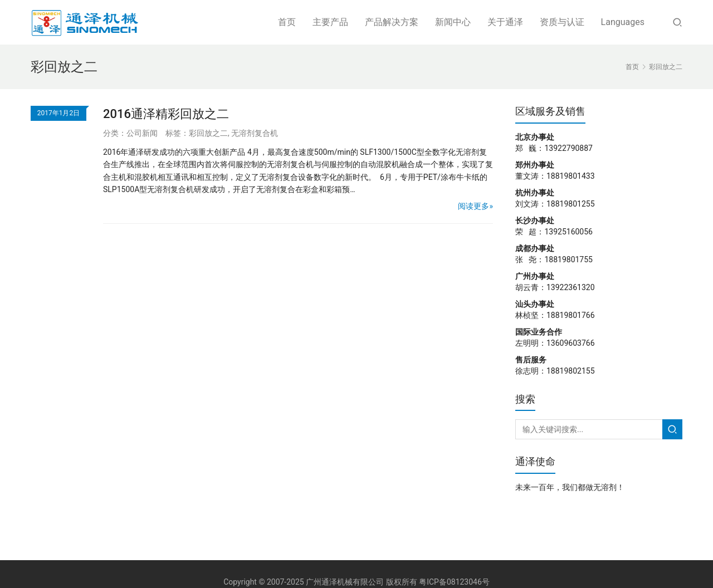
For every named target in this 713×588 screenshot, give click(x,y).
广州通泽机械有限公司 (345, 582)
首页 (287, 22)
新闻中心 (453, 22)
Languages (623, 22)
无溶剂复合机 (255, 133)
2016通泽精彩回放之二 (166, 114)
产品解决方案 (392, 22)
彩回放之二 (208, 133)
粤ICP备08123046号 (454, 582)
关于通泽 (505, 22)
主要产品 (330, 22)
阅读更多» (475, 206)
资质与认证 (562, 22)
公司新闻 (142, 133)
